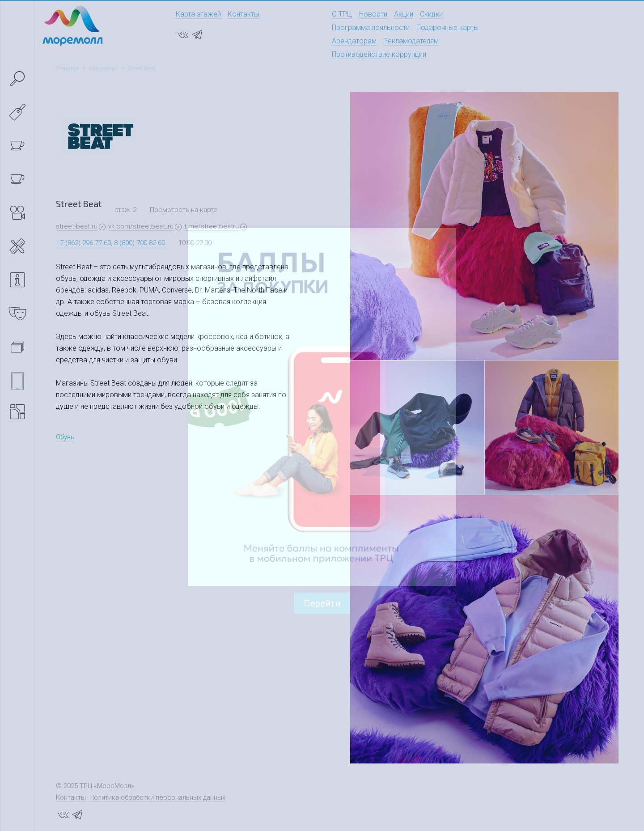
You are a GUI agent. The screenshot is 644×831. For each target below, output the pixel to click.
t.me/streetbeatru (212, 226)
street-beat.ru (77, 226)
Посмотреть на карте (184, 210)
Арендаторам (354, 41)
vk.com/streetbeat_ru (141, 226)
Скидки (431, 14)
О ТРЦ (342, 14)
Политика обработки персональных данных (157, 797)
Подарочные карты (447, 28)
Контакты (243, 14)
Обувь (65, 437)
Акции (404, 14)
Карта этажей (198, 14)
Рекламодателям (411, 41)
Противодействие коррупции (379, 54)
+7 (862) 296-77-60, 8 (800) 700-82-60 (110, 243)
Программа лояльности (371, 28)
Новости (373, 14)
